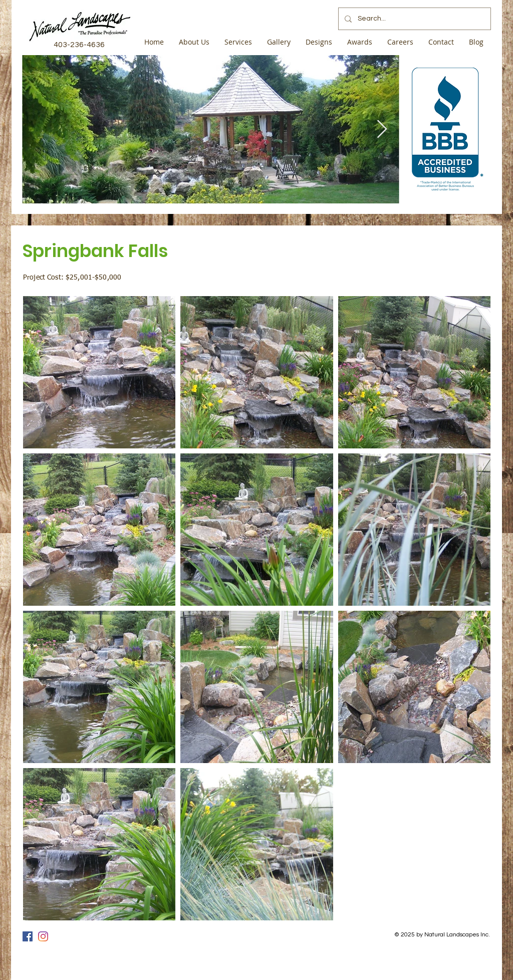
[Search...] (414, 19)
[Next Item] (382, 130)
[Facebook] (28, 936)
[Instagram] (43, 936)
